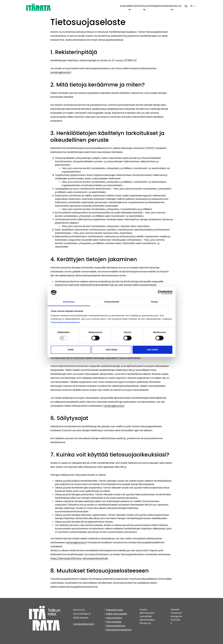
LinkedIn (175, 610)
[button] (130, 10)
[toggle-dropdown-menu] (130, 10)
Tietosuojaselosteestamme (65, 322)
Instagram (176, 616)
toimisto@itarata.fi (61, 72)
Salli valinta (112, 350)
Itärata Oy (176, 6)
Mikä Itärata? (135, 6)
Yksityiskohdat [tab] (111, 302)
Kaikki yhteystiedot (116, 614)
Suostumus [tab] (69, 302)
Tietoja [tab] (154, 302)
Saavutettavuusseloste (119, 630)
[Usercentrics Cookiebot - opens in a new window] (160, 292)
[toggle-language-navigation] (195, 6)
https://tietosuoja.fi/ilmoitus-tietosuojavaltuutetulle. (79, 558)
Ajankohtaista (162, 6)
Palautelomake (114, 610)
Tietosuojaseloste (116, 626)
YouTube (175, 620)
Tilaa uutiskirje (114, 622)
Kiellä (71, 350)
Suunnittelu (149, 6)
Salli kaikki (152, 350)
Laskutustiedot (114, 618)
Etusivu (124, 6)
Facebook (176, 613)
